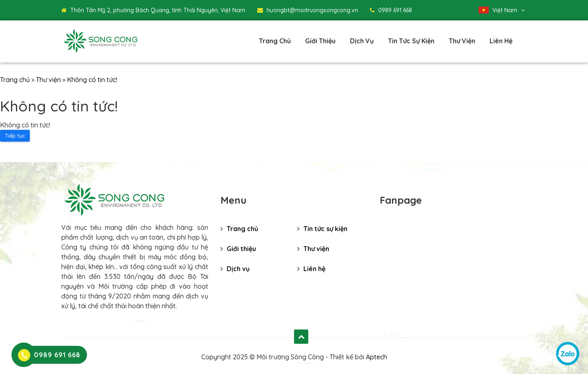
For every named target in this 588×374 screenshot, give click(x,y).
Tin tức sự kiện (411, 41)
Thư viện (462, 41)
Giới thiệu (320, 41)
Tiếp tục (15, 136)
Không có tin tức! (92, 80)
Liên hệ (501, 41)
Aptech (376, 357)
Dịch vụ (362, 41)
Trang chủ (275, 41)
